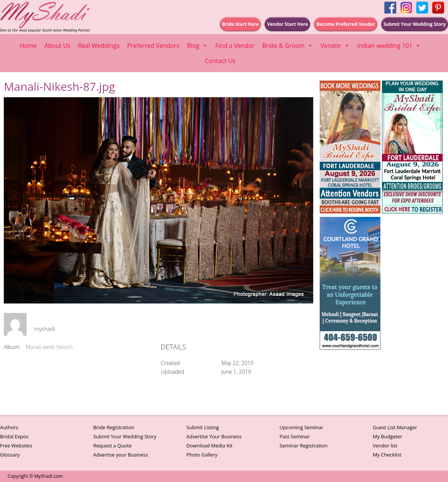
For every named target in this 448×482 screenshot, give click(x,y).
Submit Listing (203, 427)
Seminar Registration (303, 446)
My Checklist (387, 455)
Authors (9, 427)
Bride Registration (114, 427)
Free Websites (16, 446)
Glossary (10, 455)
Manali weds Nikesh (49, 347)
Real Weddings (99, 46)
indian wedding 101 (389, 46)
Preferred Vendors (153, 46)
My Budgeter (388, 436)
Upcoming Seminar (301, 427)
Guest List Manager (395, 427)
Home (28, 46)
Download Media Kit (210, 446)
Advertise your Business (121, 455)
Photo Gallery (202, 455)
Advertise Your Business (214, 436)
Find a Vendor (235, 46)
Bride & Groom (287, 46)
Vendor (335, 46)
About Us (58, 46)
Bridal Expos (14, 436)
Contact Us (220, 61)
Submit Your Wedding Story (125, 436)
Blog (197, 46)
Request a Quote (112, 446)
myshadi (45, 329)
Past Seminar (295, 436)
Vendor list (385, 446)
